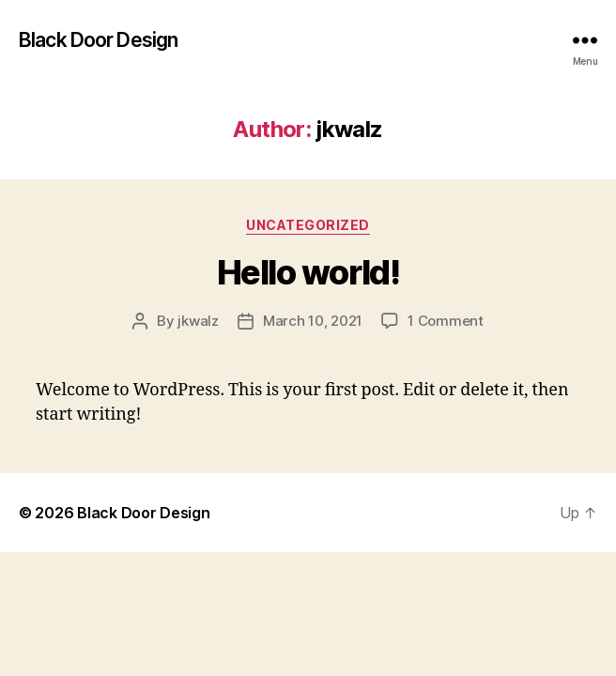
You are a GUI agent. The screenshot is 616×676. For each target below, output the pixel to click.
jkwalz (198, 321)
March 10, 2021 (313, 321)
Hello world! (308, 272)
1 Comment (446, 321)
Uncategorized (308, 225)
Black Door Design (98, 40)
